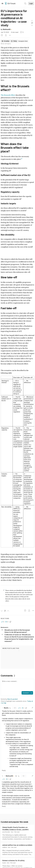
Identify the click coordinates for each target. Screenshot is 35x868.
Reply (4, 773)
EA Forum (10, 4)
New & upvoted (13, 699)
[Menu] (3, 4)
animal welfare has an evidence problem (17, 848)
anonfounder (6, 835)
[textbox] (17, 685)
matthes (5, 850)
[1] (22, 159)
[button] (3, 622)
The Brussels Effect (8, 95)
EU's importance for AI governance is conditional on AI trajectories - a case (14, 18)
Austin (4, 866)
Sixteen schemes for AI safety (13, 863)
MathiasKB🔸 (8, 29)
